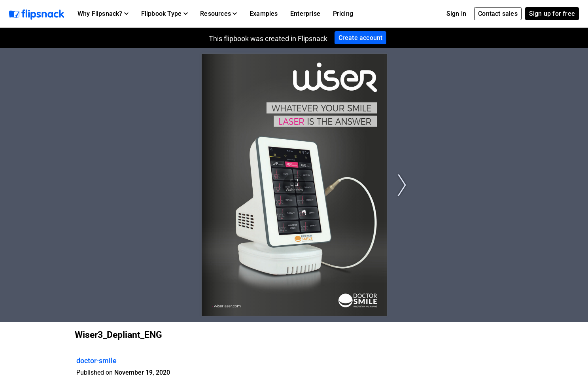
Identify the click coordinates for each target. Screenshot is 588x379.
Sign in (456, 14)
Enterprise (305, 14)
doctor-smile (96, 361)
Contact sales (498, 14)
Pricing (343, 14)
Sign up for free (552, 14)
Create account (361, 38)
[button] (103, 14)
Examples (264, 14)
